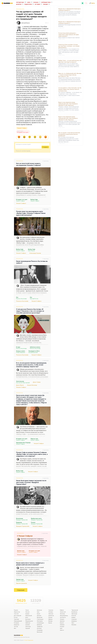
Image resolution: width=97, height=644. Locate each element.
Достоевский (18, 616)
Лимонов (51, 614)
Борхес (62, 623)
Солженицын (40, 623)
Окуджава (40, 630)
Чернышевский (18, 621)
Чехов (27, 610)
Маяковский (29, 616)
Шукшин (39, 616)
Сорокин (51, 610)
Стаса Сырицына (29, 640)
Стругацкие (40, 619)
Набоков (28, 623)
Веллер (50, 621)
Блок (27, 617)
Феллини (74, 625)
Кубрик (73, 617)
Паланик (62, 625)
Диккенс (62, 621)
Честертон (63, 617)
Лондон (62, 619)
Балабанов (74, 612)
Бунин (39, 614)
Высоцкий (40, 632)
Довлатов (51, 616)
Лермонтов (17, 612)
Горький (28, 628)
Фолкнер (62, 614)
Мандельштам (29, 621)
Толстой (16, 614)
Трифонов (40, 626)
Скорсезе (74, 619)
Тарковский (75, 610)
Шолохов (39, 610)
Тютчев (16, 626)
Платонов (28, 626)
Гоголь (16, 617)
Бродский (40, 617)
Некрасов (17, 625)
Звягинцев (74, 614)
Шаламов (39, 625)
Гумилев (28, 625)
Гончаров (16, 623)
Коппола (74, 616)
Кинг (61, 628)
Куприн (27, 614)
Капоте (62, 630)
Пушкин (16, 610)
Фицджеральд (64, 616)
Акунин (50, 617)
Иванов (50, 619)
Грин (38, 612)
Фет (15, 628)
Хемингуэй (63, 612)
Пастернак (40, 621)
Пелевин (51, 612)
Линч (73, 623)
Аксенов (39, 628)
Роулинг (62, 626)
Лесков (27, 612)
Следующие (21, 590)
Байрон (62, 610)
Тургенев (16, 619)
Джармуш (74, 621)
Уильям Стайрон (22, 128)
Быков (50, 623)
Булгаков (28, 619)
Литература (20, 9)
